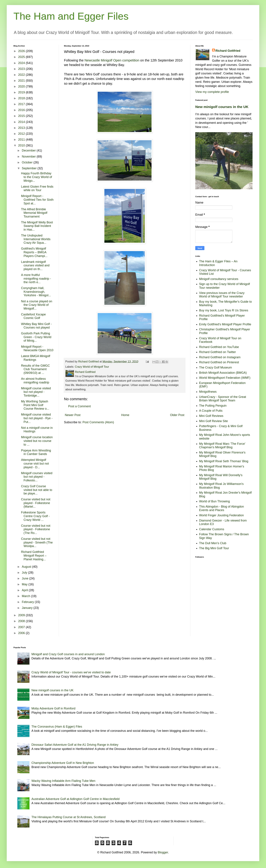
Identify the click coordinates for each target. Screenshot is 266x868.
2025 (22, 57)
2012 (22, 134)
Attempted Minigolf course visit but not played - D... (35, 463)
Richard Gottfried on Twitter (218, 352)
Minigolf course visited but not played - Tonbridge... (36, 392)
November (29, 157)
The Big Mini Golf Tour (214, 548)
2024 (22, 63)
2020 (22, 86)
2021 (22, 81)
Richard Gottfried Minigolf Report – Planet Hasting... (34, 556)
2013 (22, 128)
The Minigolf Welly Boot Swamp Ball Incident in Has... (37, 226)
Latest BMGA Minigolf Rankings (36, 358)
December (29, 150)
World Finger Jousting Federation (222, 515)
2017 (22, 104)
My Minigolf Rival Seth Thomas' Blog (224, 461)
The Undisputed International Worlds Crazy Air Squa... (36, 239)
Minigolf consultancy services (219, 279)
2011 (22, 140)
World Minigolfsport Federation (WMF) (225, 378)
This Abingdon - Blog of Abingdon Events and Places (222, 508)
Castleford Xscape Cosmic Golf (33, 316)
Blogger (163, 852)
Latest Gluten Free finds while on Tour (37, 188)
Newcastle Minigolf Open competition (112, 60)
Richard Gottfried (228, 51)
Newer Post (73, 415)
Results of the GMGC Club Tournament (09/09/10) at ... (35, 369)
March (26, 596)
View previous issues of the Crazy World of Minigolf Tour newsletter (222, 295)
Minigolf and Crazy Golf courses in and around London (68, 654)
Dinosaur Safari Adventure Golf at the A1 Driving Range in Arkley (75, 745)
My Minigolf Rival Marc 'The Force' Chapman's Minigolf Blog (222, 446)
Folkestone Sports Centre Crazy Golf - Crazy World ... (35, 516)
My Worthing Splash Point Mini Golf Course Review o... (35, 405)
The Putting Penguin (213, 406)
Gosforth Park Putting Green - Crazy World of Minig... (36, 337)
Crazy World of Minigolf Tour (92, 367)
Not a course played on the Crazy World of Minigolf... (37, 305)
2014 (22, 122)
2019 (22, 92)
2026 (22, 51)
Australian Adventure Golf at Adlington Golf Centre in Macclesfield (76, 799)
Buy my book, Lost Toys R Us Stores (224, 310)
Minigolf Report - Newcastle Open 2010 (37, 349)
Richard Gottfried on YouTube (219, 347)
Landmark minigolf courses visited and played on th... (35, 265)
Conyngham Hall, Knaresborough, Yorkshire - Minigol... (36, 292)
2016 (22, 110)
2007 (22, 627)
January (28, 608)
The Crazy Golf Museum (216, 367)
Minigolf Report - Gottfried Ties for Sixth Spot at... (37, 200)
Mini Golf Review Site (214, 421)
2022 (22, 75)
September (30, 168)
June (25, 578)
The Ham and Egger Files (71, 16)
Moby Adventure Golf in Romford (53, 708)
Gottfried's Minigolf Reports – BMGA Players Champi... (34, 252)
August (27, 567)
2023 (22, 69)
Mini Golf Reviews (211, 416)
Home (125, 415)
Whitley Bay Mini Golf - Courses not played (36, 326)
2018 (22, 98)
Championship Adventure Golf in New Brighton (63, 763)
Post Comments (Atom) (98, 422)
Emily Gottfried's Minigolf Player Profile (225, 324)
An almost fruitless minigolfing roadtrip (35, 381)
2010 (22, 145)
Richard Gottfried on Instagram (220, 357)
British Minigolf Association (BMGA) (223, 373)
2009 (22, 615)
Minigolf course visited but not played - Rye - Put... (37, 418)
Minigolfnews (208, 392)
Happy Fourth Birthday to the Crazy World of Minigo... (37, 177)
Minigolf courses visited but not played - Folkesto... (37, 477)
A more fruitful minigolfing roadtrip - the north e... (36, 279)
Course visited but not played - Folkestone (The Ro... (36, 529)
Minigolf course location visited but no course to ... (37, 441)
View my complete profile (212, 92)
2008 (22, 621)
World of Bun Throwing (214, 501)
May (25, 584)
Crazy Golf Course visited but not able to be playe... (37, 490)
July (25, 573)
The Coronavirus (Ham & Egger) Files (57, 727)
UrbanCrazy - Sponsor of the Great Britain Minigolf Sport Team (223, 399)
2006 (22, 633)
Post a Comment (79, 406)
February (28, 602)
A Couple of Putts (211, 411)
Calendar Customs (212, 529)
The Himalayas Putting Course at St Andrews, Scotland (69, 817)
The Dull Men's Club (213, 543)
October (28, 162)
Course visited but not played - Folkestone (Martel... (36, 503)
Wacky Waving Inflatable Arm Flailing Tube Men (63, 781)
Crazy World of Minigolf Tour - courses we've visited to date (71, 672)
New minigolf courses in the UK (222, 107)
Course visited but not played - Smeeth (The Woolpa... (37, 542)
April (25, 590)
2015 (22, 116)
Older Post (177, 415)
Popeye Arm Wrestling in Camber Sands (36, 452)
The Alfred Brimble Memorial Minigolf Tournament (34, 213)
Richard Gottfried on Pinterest (219, 362)
